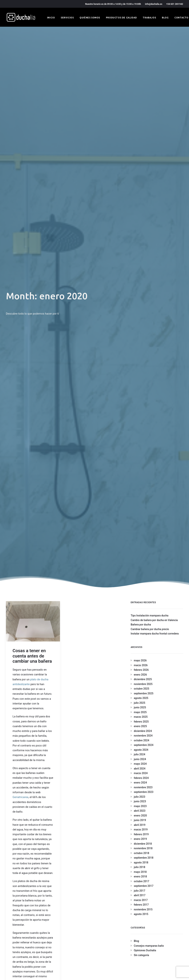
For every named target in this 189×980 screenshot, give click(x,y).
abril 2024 (140, 260)
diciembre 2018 (143, 335)
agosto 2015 (141, 406)
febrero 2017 (141, 396)
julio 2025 (140, 194)
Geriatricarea (20, 289)
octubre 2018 (141, 345)
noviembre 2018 (143, 340)
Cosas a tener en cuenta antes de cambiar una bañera (32, 148)
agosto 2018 (141, 354)
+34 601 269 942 (175, 4)
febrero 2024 (141, 270)
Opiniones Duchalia (145, 442)
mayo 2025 (140, 204)
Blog (165, 18)
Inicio (51, 18)
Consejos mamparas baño (149, 437)
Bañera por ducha (141, 116)
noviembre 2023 (143, 279)
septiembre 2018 (144, 349)
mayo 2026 (140, 152)
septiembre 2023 (144, 284)
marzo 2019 (141, 321)
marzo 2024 (141, 265)
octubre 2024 (141, 232)
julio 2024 (140, 246)
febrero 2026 (141, 162)
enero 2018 (140, 368)
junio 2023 (140, 293)
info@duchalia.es (154, 4)
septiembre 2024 (144, 237)
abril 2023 (140, 302)
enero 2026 (140, 166)
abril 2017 (140, 387)
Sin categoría (141, 447)
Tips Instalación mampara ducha (150, 107)
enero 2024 (140, 274)
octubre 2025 (141, 180)
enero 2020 (140, 307)
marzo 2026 (141, 157)
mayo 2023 (140, 298)
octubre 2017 (141, 373)
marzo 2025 (141, 208)
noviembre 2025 (143, 176)
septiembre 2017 (144, 378)
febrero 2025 (141, 213)
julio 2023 (140, 288)
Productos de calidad (121, 18)
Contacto (181, 18)
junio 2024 (140, 251)
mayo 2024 (140, 255)
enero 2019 (140, 331)
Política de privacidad (71, 917)
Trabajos (149, 18)
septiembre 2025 (144, 185)
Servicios (67, 18)
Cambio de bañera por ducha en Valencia (154, 112)
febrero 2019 (141, 326)
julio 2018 (140, 359)
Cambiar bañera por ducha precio (150, 121)
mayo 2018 (140, 364)
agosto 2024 (141, 241)
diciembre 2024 (143, 223)
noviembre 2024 (143, 227)
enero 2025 (140, 218)
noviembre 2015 (143, 401)
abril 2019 (140, 317)
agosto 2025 (141, 190)
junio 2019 (140, 312)
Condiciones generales (72, 922)
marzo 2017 (141, 392)
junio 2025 (140, 199)
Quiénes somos (90, 18)
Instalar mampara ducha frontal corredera (155, 125)
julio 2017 (140, 382)
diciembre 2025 (143, 171)
